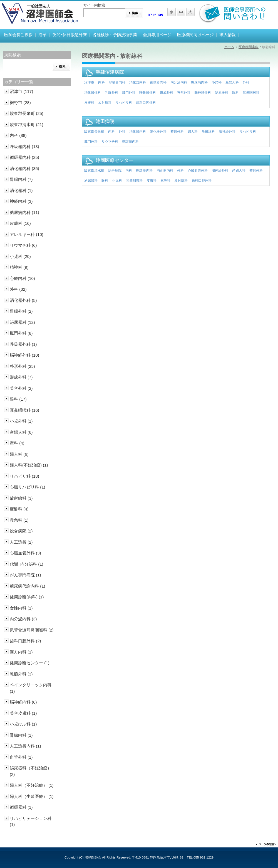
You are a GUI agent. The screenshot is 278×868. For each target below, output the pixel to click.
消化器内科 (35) (24, 168)
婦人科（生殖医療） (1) (32, 796)
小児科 (217, 82)
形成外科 (167, 93)
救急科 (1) (19, 520)
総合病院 (115, 171)
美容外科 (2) (21, 388)
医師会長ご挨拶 (18, 35)
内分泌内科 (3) (23, 619)
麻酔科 (165, 181)
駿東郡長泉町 (94, 132)
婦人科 (193, 132)
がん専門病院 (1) (25, 575)
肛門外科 (129, 93)
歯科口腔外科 (146, 103)
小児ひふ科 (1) (23, 724)
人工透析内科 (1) (25, 746)
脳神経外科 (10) (24, 355)
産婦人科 (232, 82)
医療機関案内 (249, 47)
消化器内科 (138, 82)
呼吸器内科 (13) (24, 146)
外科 (246, 82)
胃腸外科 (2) (21, 311)
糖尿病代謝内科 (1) (28, 586)
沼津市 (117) (21, 91)
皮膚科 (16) (20, 223)
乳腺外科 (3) (21, 674)
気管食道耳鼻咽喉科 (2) (32, 630)
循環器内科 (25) (24, 157)
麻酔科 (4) (19, 509)
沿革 (42, 35)
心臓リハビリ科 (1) (28, 487)
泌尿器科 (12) (22, 322)
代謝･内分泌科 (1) (27, 564)
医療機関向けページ (195, 35)
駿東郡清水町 (94, 171)
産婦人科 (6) (21, 432)
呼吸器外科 (148, 93)
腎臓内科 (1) (21, 735)
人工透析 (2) (21, 542)
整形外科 (184, 93)
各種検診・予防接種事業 (115, 35)
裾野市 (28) (20, 103)
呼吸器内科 (117, 82)
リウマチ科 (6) (23, 245)
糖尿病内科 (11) (24, 212)
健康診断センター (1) (30, 663)
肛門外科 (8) (21, 333)
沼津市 (89, 82)
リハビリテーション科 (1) (31, 822)
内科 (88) (18, 135)
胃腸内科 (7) (21, 179)
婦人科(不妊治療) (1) (29, 465)
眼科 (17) (18, 399)
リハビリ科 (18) (24, 476)
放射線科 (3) (21, 498)
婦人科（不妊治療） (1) (32, 785)
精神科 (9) (19, 267)
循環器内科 (158, 82)
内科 (101, 82)
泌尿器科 (222, 93)
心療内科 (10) (22, 278)
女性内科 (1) (21, 608)
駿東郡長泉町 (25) (27, 113)
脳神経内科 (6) (23, 702)
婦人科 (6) (19, 454)
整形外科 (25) (22, 366)
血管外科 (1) (21, 757)
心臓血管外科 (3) (25, 553)
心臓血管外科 (198, 171)
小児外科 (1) (21, 421)
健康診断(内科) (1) (27, 597)
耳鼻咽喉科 (251, 93)
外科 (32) (18, 289)
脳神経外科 (203, 93)
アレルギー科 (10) (27, 234)
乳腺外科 (111, 93)
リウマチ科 (110, 142)
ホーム (229, 47)
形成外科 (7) (21, 377)
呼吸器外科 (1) (23, 344)
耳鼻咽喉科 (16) (24, 410)
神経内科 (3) (21, 201)
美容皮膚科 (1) (23, 713)
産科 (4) (17, 443)
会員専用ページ (157, 35)
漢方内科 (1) (21, 652)
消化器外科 (93, 93)
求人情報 (227, 35)
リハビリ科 (124, 103)
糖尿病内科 (199, 82)
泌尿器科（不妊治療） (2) (31, 771)
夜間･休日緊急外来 (69, 35)
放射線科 (105, 103)
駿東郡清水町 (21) (27, 124)
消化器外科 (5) (23, 300)
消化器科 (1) (21, 190)
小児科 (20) (20, 256)
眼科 (235, 93)
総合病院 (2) (21, 531)
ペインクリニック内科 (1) (31, 688)
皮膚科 (89, 103)
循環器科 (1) (21, 807)
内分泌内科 (179, 82)
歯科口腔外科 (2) (25, 641)
